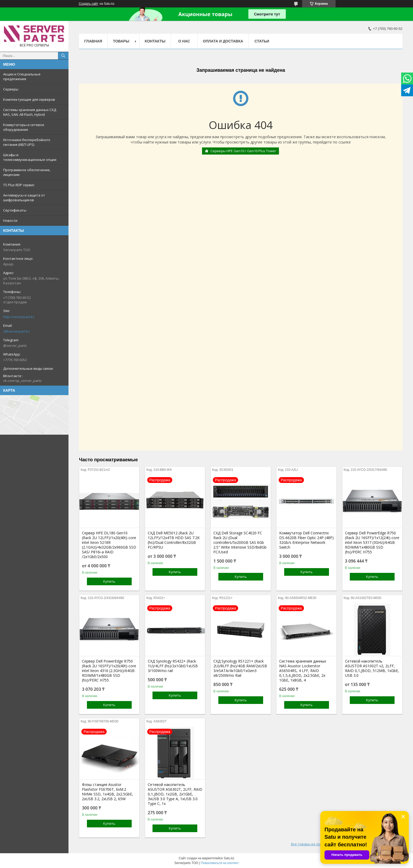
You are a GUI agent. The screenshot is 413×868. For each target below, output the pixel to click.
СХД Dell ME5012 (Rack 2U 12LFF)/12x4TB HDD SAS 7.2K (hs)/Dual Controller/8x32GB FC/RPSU (174, 540)
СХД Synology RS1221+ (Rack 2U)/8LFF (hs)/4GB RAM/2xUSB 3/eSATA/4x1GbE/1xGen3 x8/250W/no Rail (240, 668)
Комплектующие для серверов (29, 99)
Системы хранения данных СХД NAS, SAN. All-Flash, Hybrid (30, 112)
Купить (109, 581)
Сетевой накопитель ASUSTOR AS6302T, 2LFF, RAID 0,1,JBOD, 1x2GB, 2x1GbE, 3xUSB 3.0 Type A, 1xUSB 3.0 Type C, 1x (175, 794)
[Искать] (63, 56)
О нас (184, 41)
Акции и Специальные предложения (22, 76)
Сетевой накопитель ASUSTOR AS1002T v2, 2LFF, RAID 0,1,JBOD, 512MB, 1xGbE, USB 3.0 (372, 668)
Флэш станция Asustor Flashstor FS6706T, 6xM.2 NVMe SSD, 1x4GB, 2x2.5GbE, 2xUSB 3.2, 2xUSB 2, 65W (107, 792)
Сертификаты (15, 210)
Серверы (11, 89)
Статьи (262, 41)
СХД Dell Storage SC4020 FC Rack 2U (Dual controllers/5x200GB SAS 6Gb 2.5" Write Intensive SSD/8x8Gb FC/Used (240, 543)
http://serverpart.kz (19, 317)
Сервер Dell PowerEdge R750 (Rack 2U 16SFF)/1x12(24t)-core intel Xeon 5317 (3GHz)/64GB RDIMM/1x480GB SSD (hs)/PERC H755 (372, 543)
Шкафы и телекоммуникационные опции (30, 157)
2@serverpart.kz (16, 331)
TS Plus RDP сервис (19, 185)
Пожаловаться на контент (220, 863)
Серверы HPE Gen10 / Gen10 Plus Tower (243, 151)
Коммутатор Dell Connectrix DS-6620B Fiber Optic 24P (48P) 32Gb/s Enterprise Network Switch (306, 540)
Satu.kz (229, 858)
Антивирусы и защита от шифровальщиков (24, 198)
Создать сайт (88, 4)
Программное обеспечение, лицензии (27, 172)
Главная (93, 41)
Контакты (155, 41)
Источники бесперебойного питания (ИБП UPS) (27, 142)
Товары (121, 41)
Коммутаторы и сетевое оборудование (24, 127)
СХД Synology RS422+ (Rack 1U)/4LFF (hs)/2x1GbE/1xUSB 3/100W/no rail (173, 666)
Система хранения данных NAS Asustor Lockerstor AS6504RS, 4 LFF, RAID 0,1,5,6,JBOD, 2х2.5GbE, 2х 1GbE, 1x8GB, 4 (303, 671)
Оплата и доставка (223, 41)
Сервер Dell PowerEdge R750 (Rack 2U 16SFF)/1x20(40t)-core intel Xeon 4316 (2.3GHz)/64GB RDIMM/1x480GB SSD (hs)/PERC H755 (109, 671)
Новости (10, 220)
